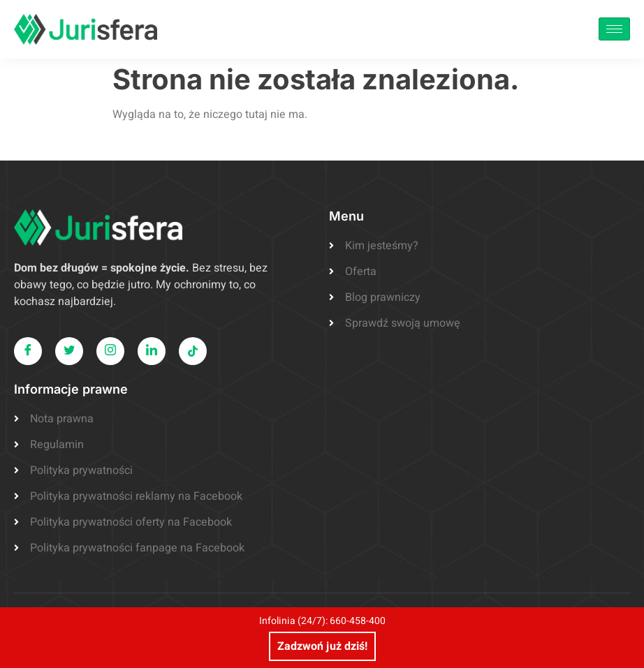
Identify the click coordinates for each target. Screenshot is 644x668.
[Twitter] (69, 351)
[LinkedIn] (152, 351)
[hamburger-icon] (614, 29)
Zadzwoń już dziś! (322, 646)
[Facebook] (28, 351)
